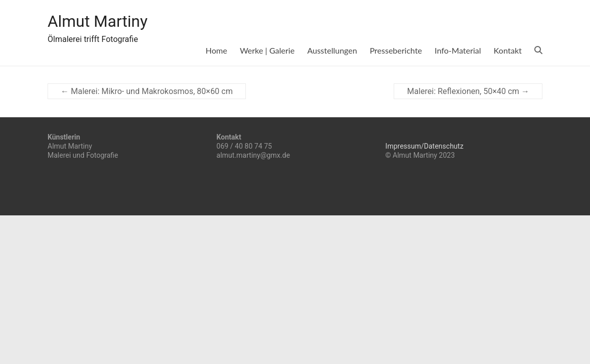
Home (216, 50)
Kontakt (508, 50)
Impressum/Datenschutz (425, 146)
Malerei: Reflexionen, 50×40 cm (468, 91)
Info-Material (458, 50)
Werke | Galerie (267, 50)
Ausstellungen (332, 50)
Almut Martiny (105, 22)
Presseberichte (396, 50)
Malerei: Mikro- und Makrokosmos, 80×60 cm (147, 91)
